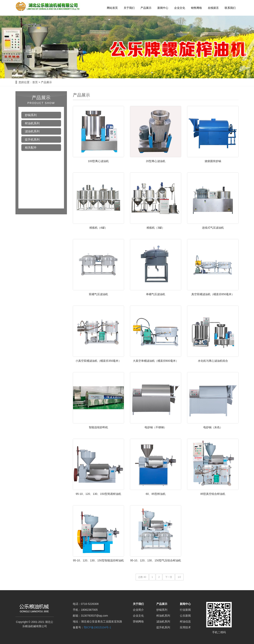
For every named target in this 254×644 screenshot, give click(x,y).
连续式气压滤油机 (213, 228)
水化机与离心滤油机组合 (213, 361)
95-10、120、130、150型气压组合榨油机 (156, 560)
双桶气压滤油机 (98, 294)
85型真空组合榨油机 (213, 494)
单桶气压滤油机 (156, 294)
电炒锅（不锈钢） (156, 427)
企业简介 (138, 610)
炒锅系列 (31, 115)
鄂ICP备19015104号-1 (97, 627)
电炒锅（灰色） (213, 427)
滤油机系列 (32, 131)
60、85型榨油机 (156, 494)
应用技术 (185, 627)
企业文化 (180, 8)
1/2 (179, 577)
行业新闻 (185, 610)
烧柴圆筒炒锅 (213, 161)
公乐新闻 (185, 616)
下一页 (169, 577)
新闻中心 (163, 8)
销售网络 (196, 8)
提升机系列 (32, 139)
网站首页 (112, 8)
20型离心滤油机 (156, 161)
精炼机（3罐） (156, 228)
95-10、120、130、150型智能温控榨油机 (98, 560)
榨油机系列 (32, 123)
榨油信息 (185, 621)
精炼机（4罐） (98, 228)
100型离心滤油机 (98, 161)
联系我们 (230, 8)
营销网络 (138, 621)
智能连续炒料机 (98, 427)
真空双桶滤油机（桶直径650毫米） (213, 294)
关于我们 (129, 8)
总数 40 (142, 577)
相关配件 (31, 147)
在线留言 (213, 8)
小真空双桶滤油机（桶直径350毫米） (98, 361)
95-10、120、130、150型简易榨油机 (98, 494)
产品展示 (146, 8)
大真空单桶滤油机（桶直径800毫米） (156, 361)
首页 (35, 82)
